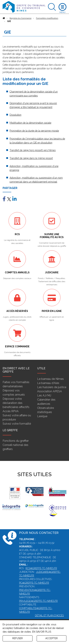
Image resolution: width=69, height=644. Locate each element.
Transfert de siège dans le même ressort (31, 158)
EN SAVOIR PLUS (42, 632)
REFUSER (18, 638)
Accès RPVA (11, 411)
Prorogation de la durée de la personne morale (34, 131)
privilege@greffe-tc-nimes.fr (38, 601)
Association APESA (50, 391)
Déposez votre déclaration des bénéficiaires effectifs (16, 403)
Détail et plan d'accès (49, 615)
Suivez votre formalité (17, 424)
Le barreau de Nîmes (50, 379)
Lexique (42, 416)
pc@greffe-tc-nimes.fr (34, 583)
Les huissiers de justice (52, 387)
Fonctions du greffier (16, 441)
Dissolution (15, 115)
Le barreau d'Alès (48, 383)
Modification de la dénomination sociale (30, 123)
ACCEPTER (52, 638)
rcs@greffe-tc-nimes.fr (41, 568)
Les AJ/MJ (44, 395)
